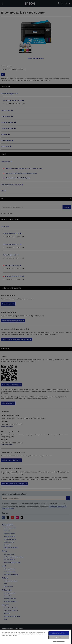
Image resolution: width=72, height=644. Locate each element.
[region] (35, 637)
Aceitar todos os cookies (59, 633)
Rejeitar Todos (59, 637)
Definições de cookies (59, 641)
